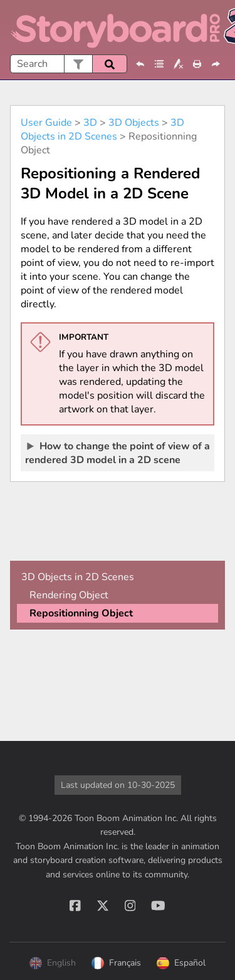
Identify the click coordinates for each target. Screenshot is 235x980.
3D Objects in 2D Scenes (102, 130)
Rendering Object (69, 595)
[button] (78, 64)
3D (90, 123)
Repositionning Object (81, 613)
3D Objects (134, 123)
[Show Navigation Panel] (218, 28)
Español (181, 963)
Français (116, 963)
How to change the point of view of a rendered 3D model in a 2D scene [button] (118, 452)
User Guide (46, 123)
